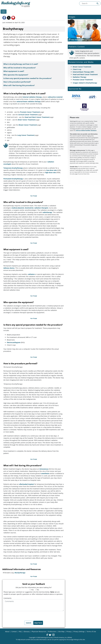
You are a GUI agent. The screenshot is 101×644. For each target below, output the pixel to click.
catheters (31, 274)
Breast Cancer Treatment (28, 125)
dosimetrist (29, 208)
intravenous (44, 469)
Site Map (61, 632)
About (7, 632)
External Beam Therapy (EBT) (83, 72)
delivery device (9, 268)
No (37, 590)
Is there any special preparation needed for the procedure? (27, 78)
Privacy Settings (79, 632)
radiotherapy (47, 212)
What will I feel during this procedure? (19, 85)
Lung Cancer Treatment (26, 135)
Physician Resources (39, 632)
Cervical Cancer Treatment (28, 115)
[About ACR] (84, 107)
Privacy (69, 632)
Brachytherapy (20, 573)
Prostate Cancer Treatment (30, 112)
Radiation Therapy (79, 77)
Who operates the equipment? (16, 75)
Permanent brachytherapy (13, 179)
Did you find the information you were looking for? (34, 587)
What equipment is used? (14, 71)
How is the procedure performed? (17, 82)
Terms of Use (91, 632)
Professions (52, 632)
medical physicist (18, 208)
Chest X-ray (77, 69)
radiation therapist (41, 208)
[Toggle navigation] (4, 12)
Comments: (8, 598)
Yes (32, 590)
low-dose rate (52, 170)
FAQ (20, 632)
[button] (4, 18)
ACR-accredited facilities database (86, 130)
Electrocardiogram (14, 342)
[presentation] (20, 615)
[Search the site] (90, 3)
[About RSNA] (76, 97)
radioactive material (55, 97)
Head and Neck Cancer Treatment (37, 117)
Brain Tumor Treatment (27, 120)
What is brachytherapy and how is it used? (21, 64)
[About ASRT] (93, 97)
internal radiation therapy (32, 97)
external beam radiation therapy (29, 101)
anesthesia (45, 473)
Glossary (27, 632)
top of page (34, 196)
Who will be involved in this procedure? (20, 68)
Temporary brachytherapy (13, 168)
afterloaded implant (27, 484)
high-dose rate (50, 172)
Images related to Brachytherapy (85, 83)
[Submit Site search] (98, 3)
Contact (14, 632)
